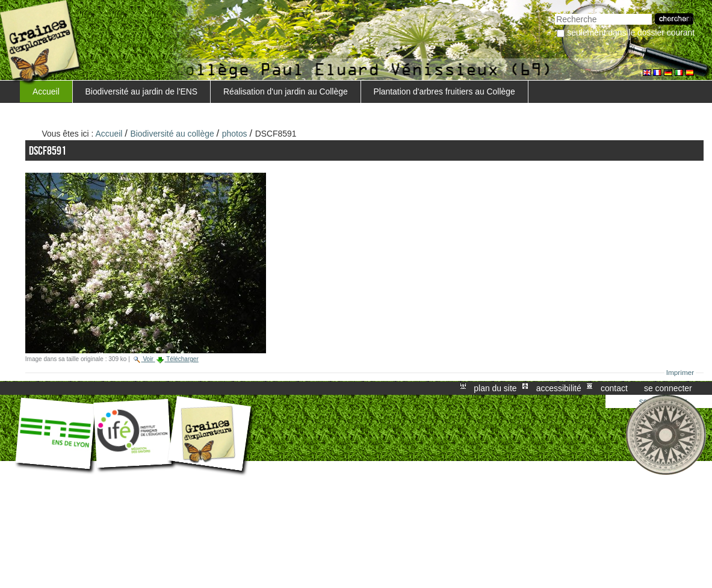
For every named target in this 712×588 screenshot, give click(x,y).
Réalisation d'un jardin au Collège (286, 91)
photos (235, 134)
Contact (614, 388)
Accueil (46, 91)
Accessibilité (559, 388)
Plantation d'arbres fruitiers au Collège (444, 91)
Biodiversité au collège (172, 134)
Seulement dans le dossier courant (631, 32)
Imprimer (680, 373)
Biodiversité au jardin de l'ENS (142, 91)
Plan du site (495, 388)
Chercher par (555, 12)
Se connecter (668, 388)
